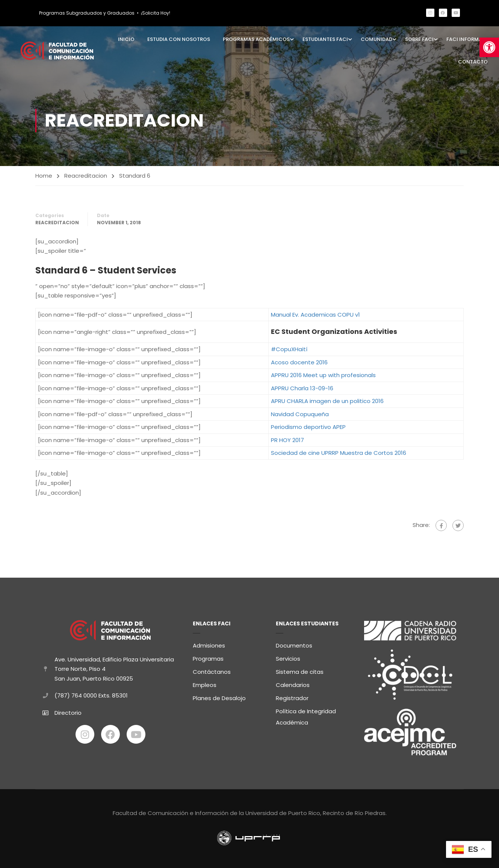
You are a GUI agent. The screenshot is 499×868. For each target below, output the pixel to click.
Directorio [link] (68, 711)
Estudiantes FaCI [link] (325, 39)
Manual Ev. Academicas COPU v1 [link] (315, 315)
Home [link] (44, 176)
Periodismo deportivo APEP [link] (308, 427)
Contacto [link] (473, 62)
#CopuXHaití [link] (289, 349)
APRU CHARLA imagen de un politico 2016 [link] (327, 401)
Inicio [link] (126, 39)
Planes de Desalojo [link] (219, 697)
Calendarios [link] (293, 684)
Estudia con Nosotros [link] (179, 39)
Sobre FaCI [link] (419, 39)
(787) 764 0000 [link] (76, 694)
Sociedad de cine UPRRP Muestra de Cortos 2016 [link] (339, 453)
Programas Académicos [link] (256, 39)
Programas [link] (208, 657)
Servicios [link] (288, 657)
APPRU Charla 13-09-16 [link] (302, 388)
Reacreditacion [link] (86, 176)
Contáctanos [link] (212, 671)
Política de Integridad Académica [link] (306, 716)
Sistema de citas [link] (300, 671)
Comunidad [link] (377, 39)
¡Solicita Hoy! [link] (156, 13)
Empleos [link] (205, 684)
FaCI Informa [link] (464, 39)
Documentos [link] (294, 644)
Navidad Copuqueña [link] (300, 414)
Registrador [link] (292, 697)
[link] (489, 47)
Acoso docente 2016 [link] (299, 362)
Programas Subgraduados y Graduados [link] (87, 13)
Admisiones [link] (209, 644)
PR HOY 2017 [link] (287, 440)
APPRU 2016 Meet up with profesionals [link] (323, 375)
